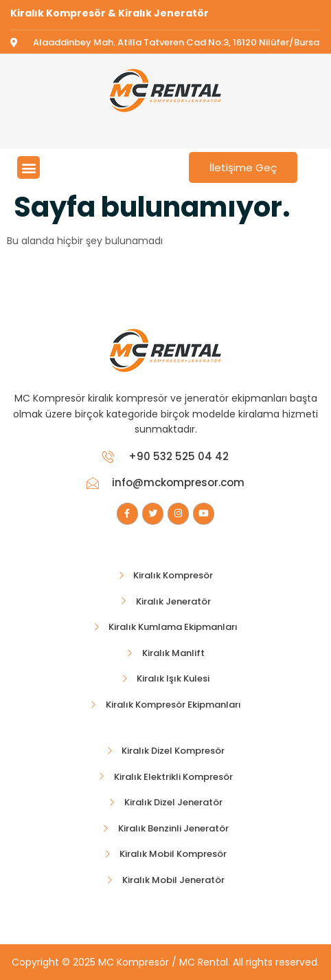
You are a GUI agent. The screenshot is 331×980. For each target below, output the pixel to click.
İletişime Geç (243, 167)
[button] (28, 167)
